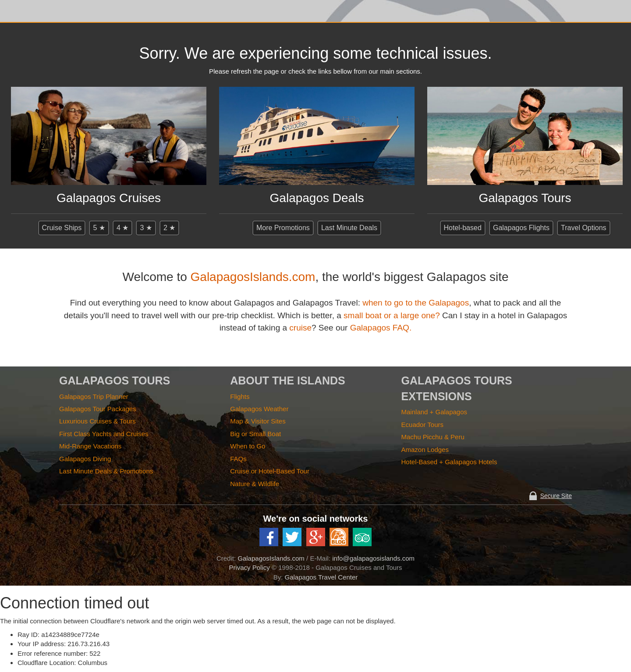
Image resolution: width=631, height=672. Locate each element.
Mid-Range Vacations (90, 446)
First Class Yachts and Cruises (104, 434)
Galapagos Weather (259, 409)
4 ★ (122, 228)
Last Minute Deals (349, 228)
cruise (300, 328)
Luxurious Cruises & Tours (97, 421)
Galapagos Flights (521, 228)
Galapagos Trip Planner (94, 396)
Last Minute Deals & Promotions (106, 471)
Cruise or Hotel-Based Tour (270, 471)
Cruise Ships (62, 228)
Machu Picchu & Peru (433, 437)
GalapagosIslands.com (253, 277)
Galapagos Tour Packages (98, 409)
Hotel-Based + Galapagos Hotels (449, 462)
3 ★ (146, 228)
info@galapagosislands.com (373, 558)
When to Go (248, 446)
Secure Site (556, 496)
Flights (240, 396)
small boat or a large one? (392, 315)
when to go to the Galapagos (416, 303)
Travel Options (583, 228)
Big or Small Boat (255, 434)
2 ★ (169, 228)
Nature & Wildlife (255, 484)
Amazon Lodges (425, 450)
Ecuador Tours (422, 425)
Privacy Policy (249, 567)
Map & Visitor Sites (258, 421)
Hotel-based (463, 228)
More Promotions (283, 228)
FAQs (238, 459)
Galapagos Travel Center (321, 577)
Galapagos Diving (85, 459)
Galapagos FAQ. (381, 328)
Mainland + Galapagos (434, 412)
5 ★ (99, 228)
